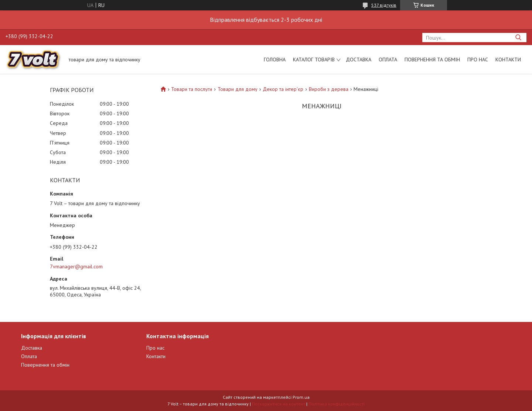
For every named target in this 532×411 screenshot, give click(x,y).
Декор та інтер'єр (283, 89)
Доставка (359, 60)
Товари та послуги (192, 89)
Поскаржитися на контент (279, 404)
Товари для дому (238, 89)
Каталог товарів (314, 60)
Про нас (478, 60)
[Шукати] (518, 38)
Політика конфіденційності (337, 404)
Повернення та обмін (432, 60)
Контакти (508, 60)
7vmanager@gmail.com (76, 266)
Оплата (388, 60)
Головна (275, 60)
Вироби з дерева (329, 89)
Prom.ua (301, 397)
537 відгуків (384, 5)
